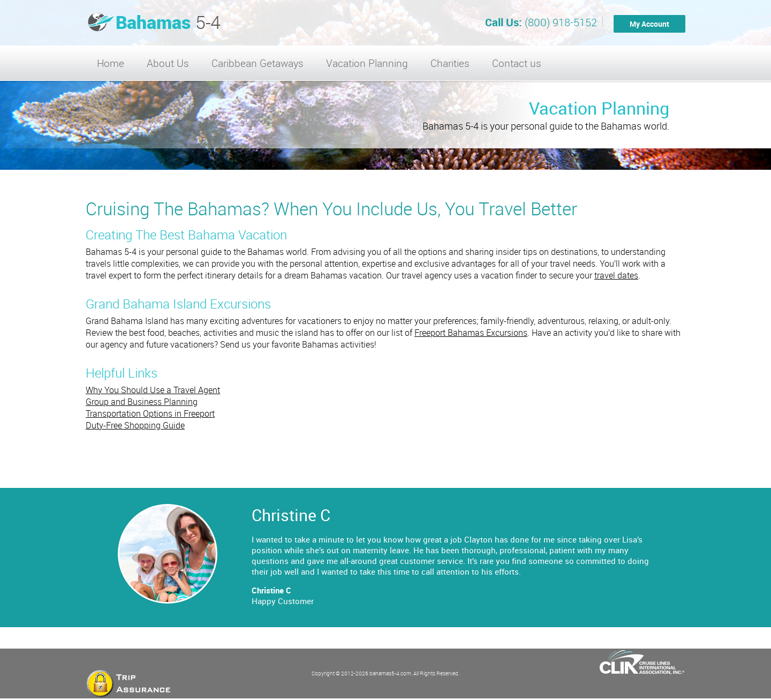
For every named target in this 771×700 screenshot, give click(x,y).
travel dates (616, 275)
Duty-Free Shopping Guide (135, 425)
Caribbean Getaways (258, 63)
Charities (450, 63)
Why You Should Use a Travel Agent (153, 390)
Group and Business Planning (142, 402)
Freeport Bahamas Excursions (471, 333)
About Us (168, 63)
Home (111, 63)
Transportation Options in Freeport (150, 413)
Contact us (517, 63)
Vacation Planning (367, 63)
